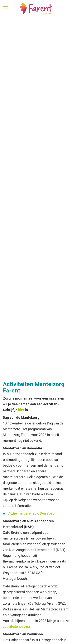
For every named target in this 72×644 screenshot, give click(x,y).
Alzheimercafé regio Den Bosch (32, 513)
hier (21, 410)
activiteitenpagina (16, 626)
